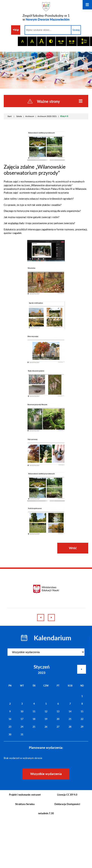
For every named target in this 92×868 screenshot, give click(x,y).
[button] (46, 260)
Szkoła (19, 116)
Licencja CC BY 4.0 (67, 795)
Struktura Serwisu (25, 804)
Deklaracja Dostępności (67, 804)
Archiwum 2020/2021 (47, 116)
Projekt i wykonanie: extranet (25, 795)
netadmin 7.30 (46, 813)
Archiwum (30, 116)
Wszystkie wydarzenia (46, 774)
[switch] (61, 41)
